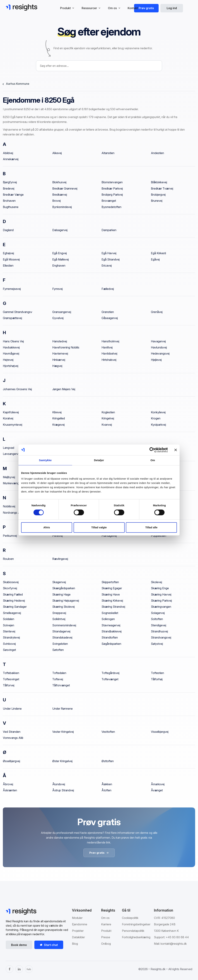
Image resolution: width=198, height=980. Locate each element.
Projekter (78, 931)
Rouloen (8, 559)
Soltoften (157, 619)
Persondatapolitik (133, 931)
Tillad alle (151, 527)
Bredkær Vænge (13, 195)
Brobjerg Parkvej (112, 195)
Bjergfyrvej (10, 182)
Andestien (157, 153)
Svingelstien (60, 644)
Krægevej (58, 425)
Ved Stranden (12, 732)
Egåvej (155, 259)
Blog (75, 944)
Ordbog (106, 944)
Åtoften (106, 790)
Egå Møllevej (61, 259)
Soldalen (9, 619)
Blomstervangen (112, 182)
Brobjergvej (158, 195)
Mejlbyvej (9, 477)
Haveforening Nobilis (66, 347)
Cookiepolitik (130, 918)
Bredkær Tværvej (162, 188)
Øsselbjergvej (11, 761)
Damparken (109, 230)
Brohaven (9, 201)
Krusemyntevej (13, 425)
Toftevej (58, 679)
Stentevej (9, 631)
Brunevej (157, 201)
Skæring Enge (160, 588)
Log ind (172, 8)
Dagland (8, 230)
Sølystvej (157, 644)
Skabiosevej (11, 582)
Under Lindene (12, 709)
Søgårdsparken (111, 644)
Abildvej (8, 153)
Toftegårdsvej (110, 673)
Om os (105, 918)
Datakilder (78, 937)
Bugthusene (11, 207)
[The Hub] (29, 969)
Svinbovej (9, 644)
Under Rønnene (62, 709)
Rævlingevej (60, 559)
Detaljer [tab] (99, 460)
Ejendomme (80, 924)
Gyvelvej (58, 318)
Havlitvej (107, 347)
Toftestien (157, 673)
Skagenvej (59, 582)
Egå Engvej (60, 253)
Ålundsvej (59, 784)
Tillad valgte (99, 527)
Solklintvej (59, 619)
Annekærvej (11, 159)
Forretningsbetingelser (136, 924)
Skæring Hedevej (14, 601)
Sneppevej (59, 613)
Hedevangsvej (160, 353)
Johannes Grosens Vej (17, 389)
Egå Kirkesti (158, 253)
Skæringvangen (161, 607)
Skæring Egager (112, 588)
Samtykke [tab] (45, 460)
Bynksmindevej (62, 207)
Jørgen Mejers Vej (64, 389)
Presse (106, 937)
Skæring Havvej (161, 594)
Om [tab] (153, 460)
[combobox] (99, 66)
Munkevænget (12, 483)
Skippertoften (110, 582)
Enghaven (59, 266)
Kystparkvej (158, 425)
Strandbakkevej (112, 631)
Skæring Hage (61, 594)
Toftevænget (110, 679)
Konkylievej (158, 412)
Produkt (106, 931)
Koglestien (108, 412)
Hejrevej (8, 360)
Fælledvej (108, 289)
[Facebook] (9, 969)
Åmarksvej (158, 784)
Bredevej (9, 188)
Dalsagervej (60, 230)
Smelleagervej (12, 613)
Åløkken (107, 784)
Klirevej (57, 412)
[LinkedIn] (19, 969)
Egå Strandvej (111, 259)
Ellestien (8, 266)
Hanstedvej (60, 341)
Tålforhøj (157, 679)
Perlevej (57, 536)
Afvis (47, 527)
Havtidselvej (109, 353)
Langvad (9, 448)
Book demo (19, 945)
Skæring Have (111, 594)
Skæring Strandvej (113, 607)
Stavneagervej (111, 625)
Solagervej (158, 613)
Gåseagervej (110, 318)
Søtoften (58, 650)
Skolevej (156, 582)
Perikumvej (10, 536)
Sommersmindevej (64, 625)
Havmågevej (11, 353)
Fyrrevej (57, 289)
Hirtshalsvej (109, 360)
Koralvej (8, 418)
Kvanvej (107, 425)
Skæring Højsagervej (66, 601)
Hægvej (57, 366)
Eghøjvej (8, 253)
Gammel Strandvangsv (18, 312)
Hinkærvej (59, 360)
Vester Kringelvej (63, 732)
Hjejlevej (156, 360)
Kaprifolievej (11, 412)
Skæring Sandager (15, 607)
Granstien (108, 312)
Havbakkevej (11, 347)
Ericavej (107, 266)
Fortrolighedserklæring (136, 937)
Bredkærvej (60, 195)
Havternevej (60, 353)
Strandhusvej (159, 631)
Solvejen (9, 625)
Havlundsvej (159, 347)
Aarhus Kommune (18, 84)
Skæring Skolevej (63, 607)
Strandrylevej (11, 637)
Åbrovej (8, 784)
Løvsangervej (12, 454)
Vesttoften (108, 732)
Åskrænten (10, 790)
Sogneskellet (110, 613)
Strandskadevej (62, 637)
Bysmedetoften (111, 207)
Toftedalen (59, 673)
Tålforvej (9, 685)
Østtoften (108, 761)
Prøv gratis (146, 8)
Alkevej (57, 153)
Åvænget (157, 790)
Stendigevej (159, 625)
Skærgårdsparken (64, 588)
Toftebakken (11, 673)
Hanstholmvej (110, 341)
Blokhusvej (59, 182)
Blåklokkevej (159, 182)
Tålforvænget (61, 685)
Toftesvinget (11, 679)
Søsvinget (9, 650)
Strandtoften (110, 637)
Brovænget (109, 201)
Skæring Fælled (13, 594)
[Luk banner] (176, 450)
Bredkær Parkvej (112, 188)
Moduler (77, 918)
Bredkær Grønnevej (65, 188)
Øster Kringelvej (62, 761)
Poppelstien (159, 536)
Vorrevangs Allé (13, 738)
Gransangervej (62, 312)
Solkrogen (108, 619)
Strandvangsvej (161, 637)
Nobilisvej (9, 506)
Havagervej (158, 341)
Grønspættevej (12, 318)
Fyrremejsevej (12, 289)
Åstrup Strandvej (63, 790)
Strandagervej (61, 631)
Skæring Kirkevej (112, 601)
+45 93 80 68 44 (177, 937)
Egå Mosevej (11, 259)
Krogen (156, 418)
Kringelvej (108, 418)
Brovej (56, 201)
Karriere (106, 924)
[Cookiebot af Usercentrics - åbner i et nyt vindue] (152, 450)
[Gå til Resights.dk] (21, 7)
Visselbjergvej (160, 732)
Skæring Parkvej (161, 601)
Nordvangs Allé (13, 513)
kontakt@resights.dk (174, 944)
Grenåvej (157, 312)
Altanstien (108, 153)
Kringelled (59, 418)
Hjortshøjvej (11, 366)
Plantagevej (109, 536)
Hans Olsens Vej (13, 341)
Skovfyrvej (10, 588)
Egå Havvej (109, 253)
